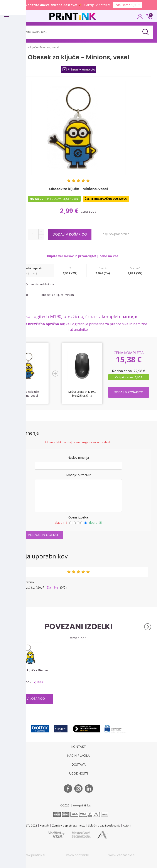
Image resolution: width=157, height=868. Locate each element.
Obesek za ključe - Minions (30, 670)
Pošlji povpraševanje (117, 234)
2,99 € (70, 211)
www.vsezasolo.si (122, 855)
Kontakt (45, 826)
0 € (149, 16)
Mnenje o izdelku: (78, 475)
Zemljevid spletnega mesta (69, 826)
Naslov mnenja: (78, 457)
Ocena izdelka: (78, 517)
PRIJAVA (140, 18)
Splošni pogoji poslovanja (104, 826)
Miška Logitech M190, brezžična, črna (82, 394)
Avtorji (127, 826)
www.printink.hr (78, 855)
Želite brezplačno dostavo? (106, 199)
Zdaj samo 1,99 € (128, 5)
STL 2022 (32, 826)
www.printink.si (34, 855)
